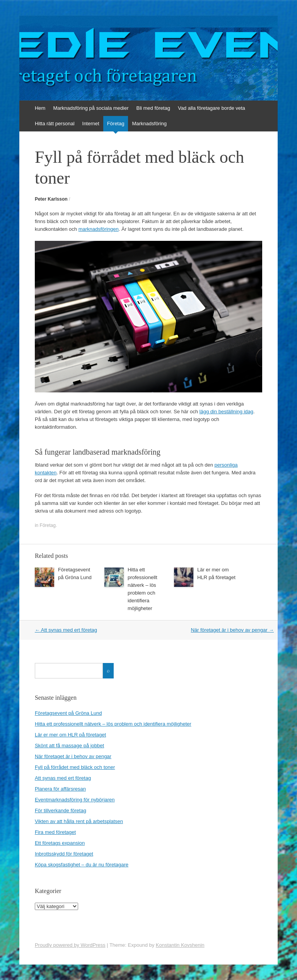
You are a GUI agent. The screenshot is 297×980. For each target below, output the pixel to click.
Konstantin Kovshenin (180, 945)
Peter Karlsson (51, 199)
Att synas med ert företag (66, 630)
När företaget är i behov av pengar (232, 630)
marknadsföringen (99, 229)
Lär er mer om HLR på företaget (70, 735)
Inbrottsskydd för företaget (64, 854)
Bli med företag (153, 108)
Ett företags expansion (60, 843)
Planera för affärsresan (60, 789)
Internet (91, 124)
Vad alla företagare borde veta (212, 108)
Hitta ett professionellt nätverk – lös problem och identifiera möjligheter (113, 724)
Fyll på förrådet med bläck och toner (75, 767)
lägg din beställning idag (227, 412)
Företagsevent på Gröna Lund (68, 713)
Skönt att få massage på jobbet (69, 746)
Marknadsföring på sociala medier (91, 108)
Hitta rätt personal (55, 124)
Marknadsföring (149, 124)
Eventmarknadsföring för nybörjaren (75, 800)
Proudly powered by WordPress (70, 945)
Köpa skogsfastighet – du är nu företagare (82, 865)
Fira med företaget (55, 832)
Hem (40, 108)
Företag (116, 124)
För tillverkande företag (61, 810)
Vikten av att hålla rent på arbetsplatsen (79, 821)
